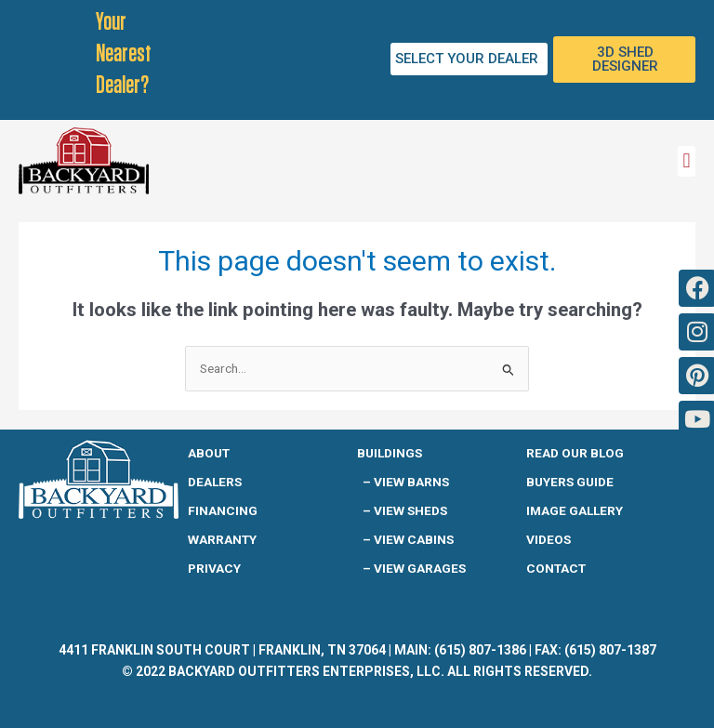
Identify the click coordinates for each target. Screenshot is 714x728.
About (209, 453)
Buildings (390, 453)
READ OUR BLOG (575, 453)
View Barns (411, 482)
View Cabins (414, 539)
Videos (549, 539)
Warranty (222, 539)
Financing (223, 510)
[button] (687, 161)
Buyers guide (570, 482)
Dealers (215, 482)
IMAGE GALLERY (575, 510)
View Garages (420, 568)
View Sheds (410, 510)
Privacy (214, 568)
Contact (556, 568)
